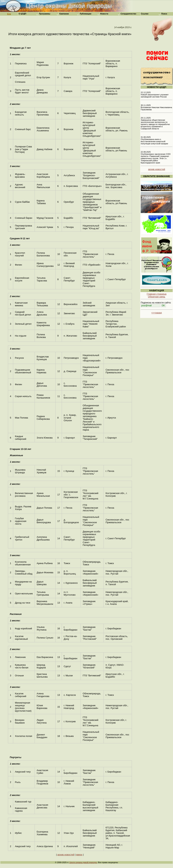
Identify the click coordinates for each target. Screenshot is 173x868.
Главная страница (156, 294)
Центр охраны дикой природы (83, 862)
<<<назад (157, 313)
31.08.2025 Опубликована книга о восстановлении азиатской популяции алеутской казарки (154, 140)
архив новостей (66, 855)
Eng (9, 14)
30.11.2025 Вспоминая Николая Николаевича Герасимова (156, 107)
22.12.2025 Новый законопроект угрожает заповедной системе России (155, 95)
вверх (79, 855)
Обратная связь (157, 297)
